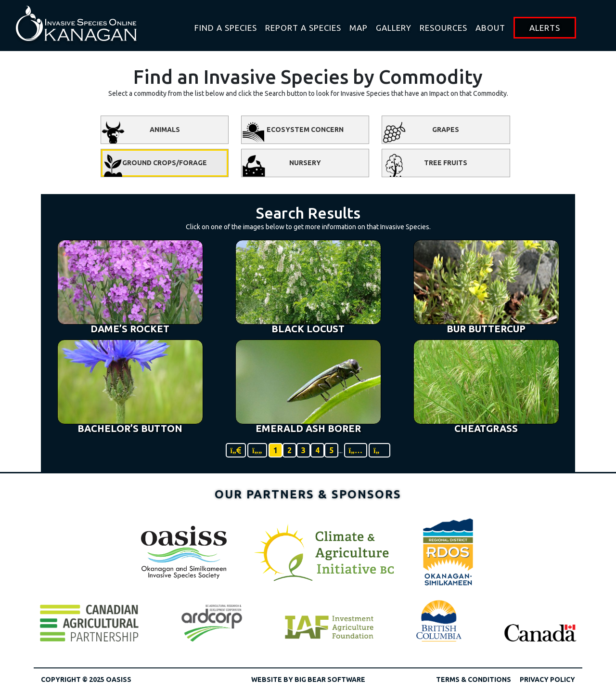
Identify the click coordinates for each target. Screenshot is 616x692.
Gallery (394, 28)
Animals (141, 132)
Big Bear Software (330, 679)
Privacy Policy (547, 679)
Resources (443, 28)
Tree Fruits (425, 165)
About (490, 28)
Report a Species (303, 28)
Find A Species (226, 28)
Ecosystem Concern (293, 132)
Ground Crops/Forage (154, 165)
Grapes (421, 132)
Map (359, 28)
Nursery (281, 165)
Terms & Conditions (474, 679)
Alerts (545, 28)
